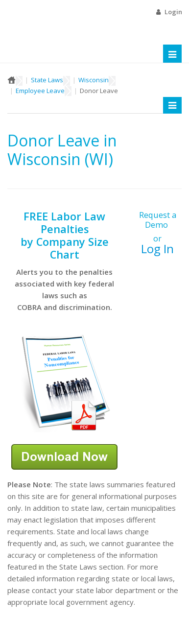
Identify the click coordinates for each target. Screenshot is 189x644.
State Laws (47, 80)
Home (12, 80)
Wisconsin (94, 80)
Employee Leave (40, 91)
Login (173, 12)
